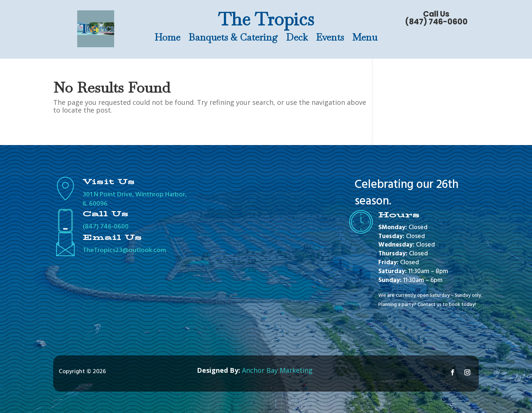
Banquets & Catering (233, 39)
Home (167, 39)
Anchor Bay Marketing (277, 370)
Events (330, 39)
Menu (365, 39)
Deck (297, 39)
